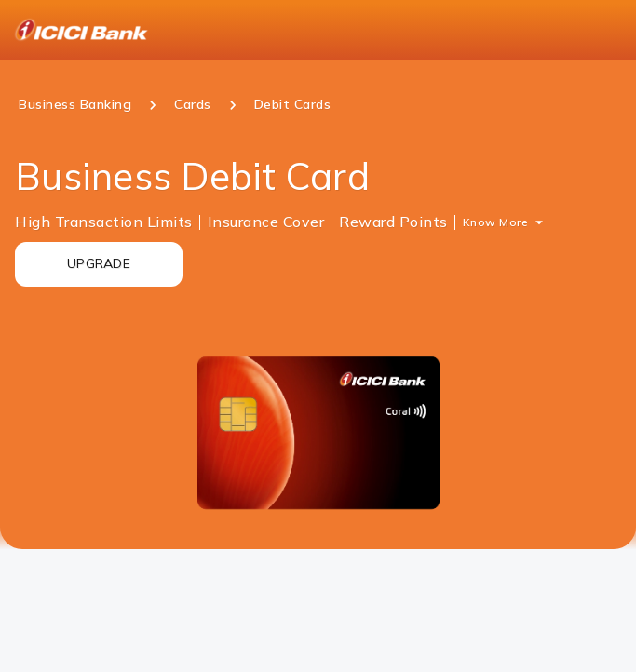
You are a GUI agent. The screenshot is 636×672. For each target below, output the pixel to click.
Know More (496, 222)
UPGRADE (99, 263)
